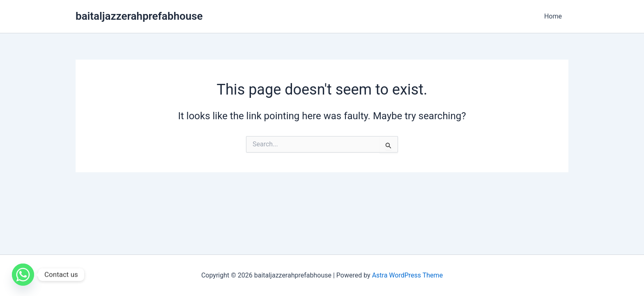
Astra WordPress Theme (407, 275)
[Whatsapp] (23, 275)
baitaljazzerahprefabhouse (139, 16)
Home (553, 16)
